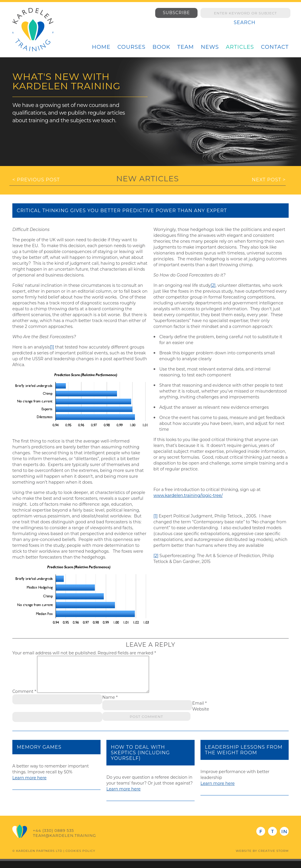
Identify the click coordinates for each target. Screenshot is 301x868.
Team (185, 47)
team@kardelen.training (65, 842)
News (210, 47)
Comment (24, 698)
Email (199, 710)
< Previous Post (36, 180)
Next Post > (269, 180)
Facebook (261, 838)
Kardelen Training (33, 30)
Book (162, 47)
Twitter (272, 838)
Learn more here (29, 785)
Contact (275, 47)
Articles (240, 47)
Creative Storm (274, 858)
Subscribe (176, 13)
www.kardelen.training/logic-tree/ (188, 495)
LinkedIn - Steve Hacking (284, 838)
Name (110, 704)
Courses (131, 47)
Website (201, 716)
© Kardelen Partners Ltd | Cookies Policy (54, 858)
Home (101, 47)
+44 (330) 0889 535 (53, 837)
